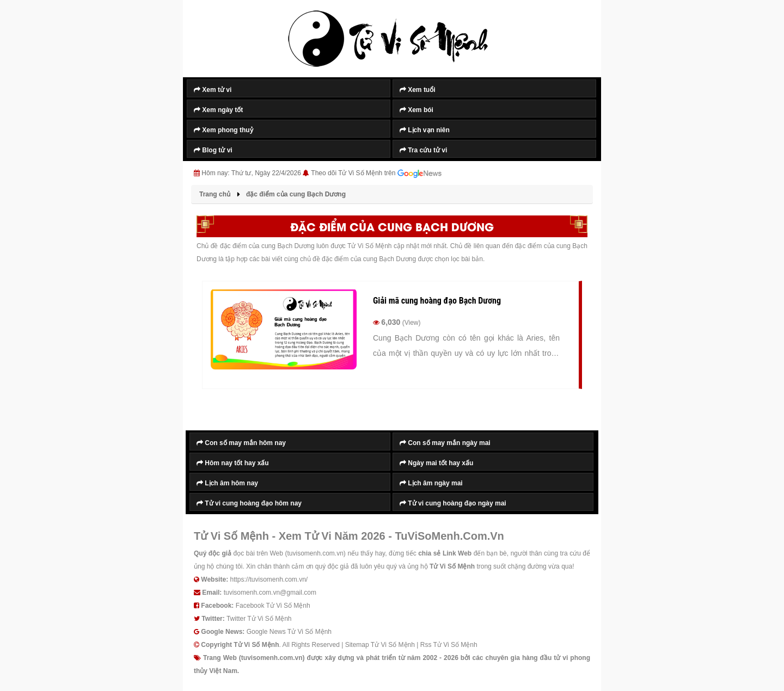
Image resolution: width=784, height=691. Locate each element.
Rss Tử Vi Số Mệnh (449, 645)
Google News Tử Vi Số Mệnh (289, 632)
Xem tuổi (418, 90)
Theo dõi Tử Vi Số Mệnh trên (376, 174)
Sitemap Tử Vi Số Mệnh (380, 645)
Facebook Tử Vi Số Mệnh (273, 606)
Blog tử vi (213, 150)
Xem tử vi (213, 90)
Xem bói (416, 110)
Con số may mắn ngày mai (445, 443)
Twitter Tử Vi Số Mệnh (259, 619)
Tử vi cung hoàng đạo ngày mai (453, 503)
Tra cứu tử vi (423, 150)
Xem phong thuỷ (223, 130)
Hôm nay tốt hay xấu (233, 463)
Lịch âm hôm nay (227, 483)
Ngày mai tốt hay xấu (436, 463)
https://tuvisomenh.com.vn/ (269, 579)
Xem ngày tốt (218, 110)
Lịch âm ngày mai (431, 483)
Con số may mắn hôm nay (241, 443)
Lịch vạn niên (425, 130)
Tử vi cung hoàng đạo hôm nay (249, 503)
